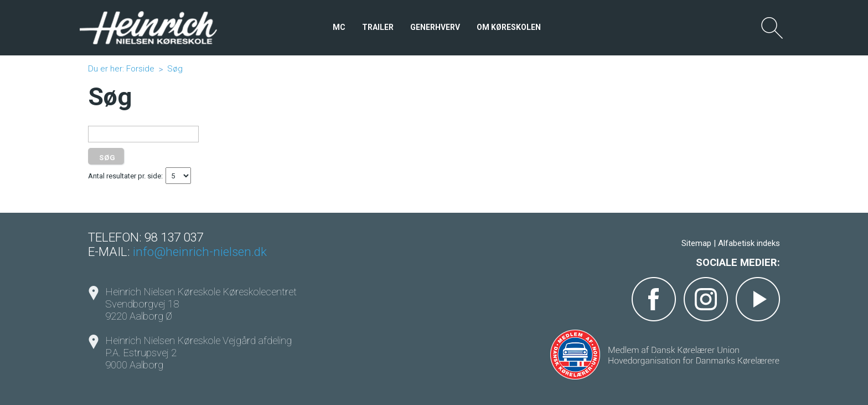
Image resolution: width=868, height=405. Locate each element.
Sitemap (696, 243)
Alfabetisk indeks (749, 243)
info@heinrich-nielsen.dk (200, 252)
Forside (140, 69)
